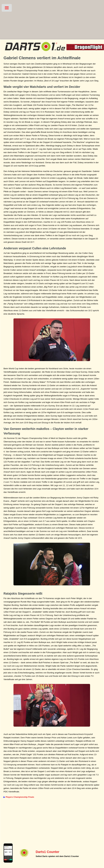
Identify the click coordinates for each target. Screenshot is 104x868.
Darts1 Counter (47, 852)
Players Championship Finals (20, 797)
